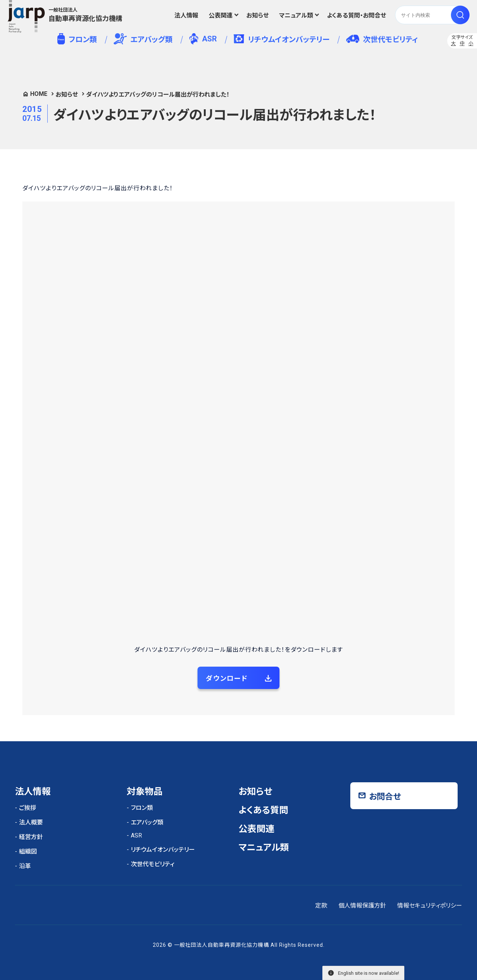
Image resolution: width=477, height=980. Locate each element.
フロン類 (77, 39)
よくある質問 (263, 810)
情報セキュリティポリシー (430, 906)
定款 (321, 906)
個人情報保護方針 (362, 906)
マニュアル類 (296, 15)
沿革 (25, 866)
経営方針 (31, 837)
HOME (39, 94)
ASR (203, 39)
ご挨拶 (28, 808)
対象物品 (145, 792)
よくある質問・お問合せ (356, 15)
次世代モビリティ (382, 39)
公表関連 (221, 15)
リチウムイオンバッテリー (282, 39)
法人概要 (31, 822)
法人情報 (186, 15)
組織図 (28, 851)
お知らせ (258, 15)
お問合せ (385, 797)
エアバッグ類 (143, 39)
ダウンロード (227, 678)
